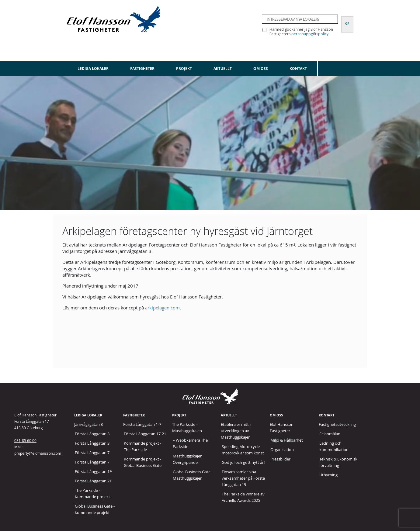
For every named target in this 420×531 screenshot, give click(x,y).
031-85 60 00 (25, 440)
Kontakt (298, 69)
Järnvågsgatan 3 (89, 424)
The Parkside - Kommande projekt (92, 493)
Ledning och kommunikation (334, 446)
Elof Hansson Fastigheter (282, 428)
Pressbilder (280, 459)
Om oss (261, 69)
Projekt (184, 69)
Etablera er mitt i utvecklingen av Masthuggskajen (236, 431)
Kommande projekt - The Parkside (142, 446)
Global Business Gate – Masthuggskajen (193, 475)
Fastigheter (142, 69)
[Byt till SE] (347, 20)
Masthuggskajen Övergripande (188, 459)
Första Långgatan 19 (93, 471)
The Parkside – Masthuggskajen (187, 428)
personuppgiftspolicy (310, 34)
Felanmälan (330, 434)
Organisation (282, 450)
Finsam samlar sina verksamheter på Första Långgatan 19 (243, 478)
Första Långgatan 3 (92, 434)
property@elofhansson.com (38, 453)
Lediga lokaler (93, 69)
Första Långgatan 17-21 (145, 434)
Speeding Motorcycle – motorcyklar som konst (243, 450)
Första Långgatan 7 (92, 453)
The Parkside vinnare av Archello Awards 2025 (243, 497)
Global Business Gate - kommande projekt (95, 509)
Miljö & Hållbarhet (287, 440)
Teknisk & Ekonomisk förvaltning (338, 462)
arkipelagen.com (162, 308)
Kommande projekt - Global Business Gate (143, 462)
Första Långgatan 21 (93, 481)
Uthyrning (328, 475)
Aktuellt (223, 69)
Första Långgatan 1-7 (142, 424)
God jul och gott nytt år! (243, 462)
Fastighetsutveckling (337, 424)
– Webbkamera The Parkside (190, 443)
